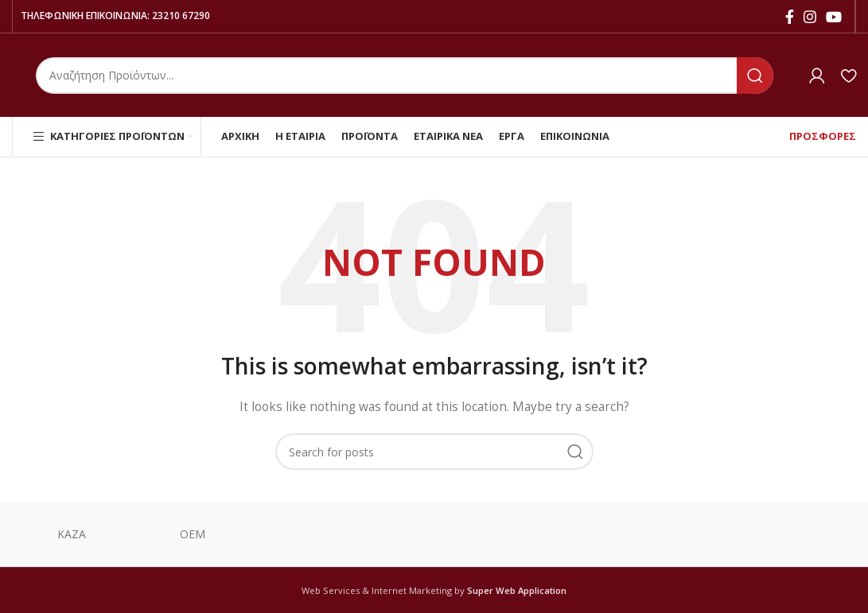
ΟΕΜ (193, 534)
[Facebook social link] (790, 17)
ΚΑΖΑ (72, 534)
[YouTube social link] (834, 17)
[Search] (405, 76)
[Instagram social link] (810, 17)
